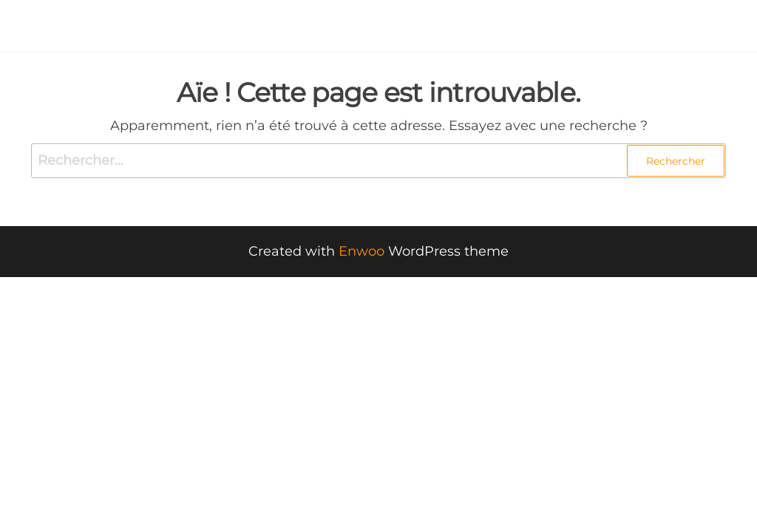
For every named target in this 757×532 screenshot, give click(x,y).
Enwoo (361, 251)
